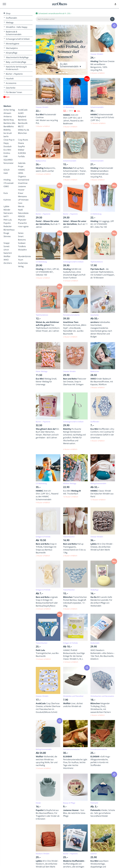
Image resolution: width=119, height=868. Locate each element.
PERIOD (21, 216)
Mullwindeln (95, 643)
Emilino (7, 153)
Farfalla (21, 156)
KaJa (6, 193)
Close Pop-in (9, 140)
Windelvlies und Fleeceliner (73, 696)
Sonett (7, 246)
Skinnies (7, 236)
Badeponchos (41, 161)
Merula (21, 206)
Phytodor (22, 220)
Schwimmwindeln (97, 107)
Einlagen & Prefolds (43, 537)
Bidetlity (7, 130)
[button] (41, 50)
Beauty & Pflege (69, 803)
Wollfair (7, 256)
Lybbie (6, 206)
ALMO (21, 113)
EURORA (22, 153)
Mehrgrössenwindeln (98, 483)
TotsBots (22, 246)
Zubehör (94, 854)
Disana (21, 143)
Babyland (22, 116)
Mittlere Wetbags (70, 483)
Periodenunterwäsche (71, 315)
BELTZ (21, 126)
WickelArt (22, 250)
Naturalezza (23, 213)
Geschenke (95, 315)
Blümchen (22, 133)
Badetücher (95, 371)
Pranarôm (22, 223)
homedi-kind (24, 180)
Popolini (7, 223)
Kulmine (7, 200)
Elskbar (21, 150)
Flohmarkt (94, 803)
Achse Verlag (9, 110)
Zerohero (8, 263)
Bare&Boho (9, 126)
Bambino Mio (9, 123)
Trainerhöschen (69, 537)
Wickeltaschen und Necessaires (102, 696)
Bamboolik (23, 123)
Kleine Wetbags (42, 371)
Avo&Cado (23, 110)
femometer (9, 163)
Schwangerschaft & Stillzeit (73, 262)
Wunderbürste (24, 256)
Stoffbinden (95, 422)
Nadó (20, 210)
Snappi (7, 243)
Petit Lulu (8, 220)
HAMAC (22, 170)
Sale (7, 97)
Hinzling (7, 180)
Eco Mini (7, 150)
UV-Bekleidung (69, 107)
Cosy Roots (23, 140)
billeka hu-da (24, 130)
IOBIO (6, 186)
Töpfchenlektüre (97, 262)
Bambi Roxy (9, 120)
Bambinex (22, 120)
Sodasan (22, 243)
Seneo (21, 233)
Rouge (6, 233)
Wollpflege (95, 590)
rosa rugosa (23, 226)
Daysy (6, 143)
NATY (6, 216)
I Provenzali (9, 183)
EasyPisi (21, 146)
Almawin (7, 113)
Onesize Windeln (97, 54)
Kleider (38, 803)
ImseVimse (23, 183)
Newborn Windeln (43, 854)
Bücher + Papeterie (43, 214)
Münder (7, 210)
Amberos (8, 116)
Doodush (8, 146)
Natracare (8, 213)
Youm (21, 260)
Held (6, 173)
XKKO (6, 260)
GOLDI (6, 170)
